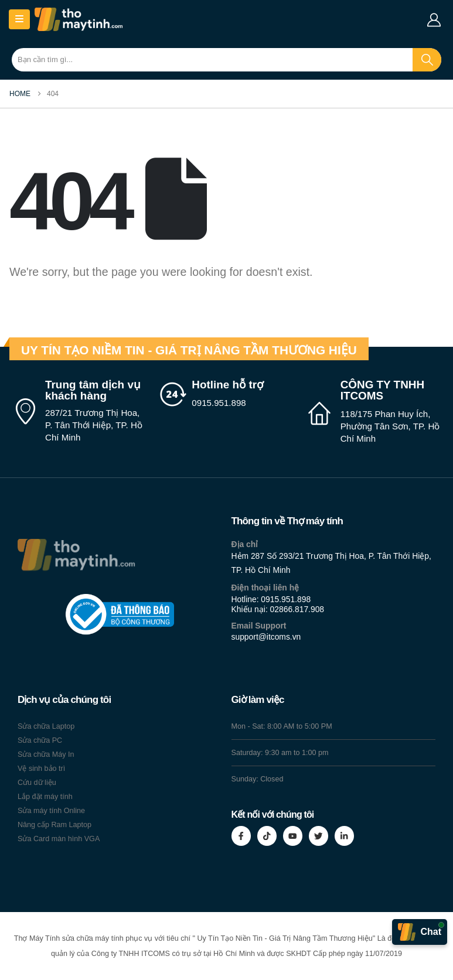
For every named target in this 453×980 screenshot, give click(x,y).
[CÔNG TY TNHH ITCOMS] (374, 412)
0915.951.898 (286, 599)
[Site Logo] (79, 20)
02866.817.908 (297, 609)
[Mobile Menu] (19, 19)
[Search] (427, 60)
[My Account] (434, 20)
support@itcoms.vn (266, 637)
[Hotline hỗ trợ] (226, 394)
